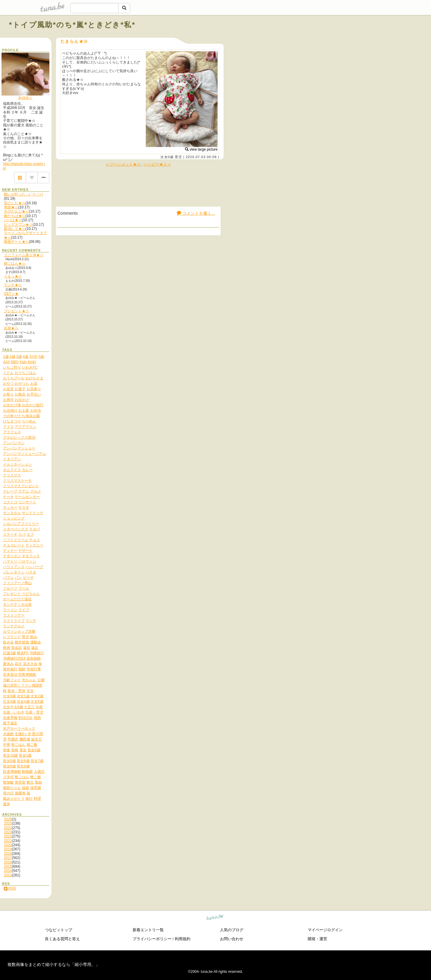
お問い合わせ (232, 939)
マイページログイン (325, 930)
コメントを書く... (196, 213)
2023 (8, 832)
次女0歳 (167, 157)
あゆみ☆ (25, 98)
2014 (8, 871)
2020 (8, 845)
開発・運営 (317, 939)
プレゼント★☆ (16, 311)
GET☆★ (11, 294)
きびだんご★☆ (16, 211)
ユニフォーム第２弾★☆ (24, 255)
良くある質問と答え (62, 939)
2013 (8, 875)
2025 (8, 823)
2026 (8, 819)
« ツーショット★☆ (124, 164)
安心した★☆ (15, 203)
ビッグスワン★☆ (18, 225)
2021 (8, 841)
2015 (8, 867)
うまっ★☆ (13, 276)
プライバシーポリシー (152, 939)
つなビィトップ (59, 930)
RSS (10, 888)
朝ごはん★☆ (15, 263)
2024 (8, 828)
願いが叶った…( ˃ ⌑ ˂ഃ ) (23, 194)
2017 (8, 858)
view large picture (201, 149)
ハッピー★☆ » (157, 164)
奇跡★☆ (11, 207)
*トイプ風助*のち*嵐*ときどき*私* (72, 25)
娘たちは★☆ (15, 216)
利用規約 (183, 939)
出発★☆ (11, 328)
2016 (8, 862)
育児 (178, 157)
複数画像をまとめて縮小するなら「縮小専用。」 (54, 964)
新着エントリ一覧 (148, 930)
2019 (8, 849)
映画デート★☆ (16, 242)
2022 (8, 836)
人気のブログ (232, 930)
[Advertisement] (354, 38)
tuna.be (215, 918)
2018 (8, 854)
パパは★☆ (13, 220)
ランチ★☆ (13, 285)
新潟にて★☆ (15, 229)
